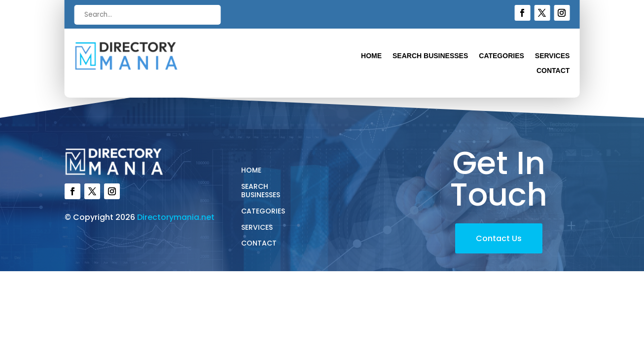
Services (553, 56)
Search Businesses (430, 56)
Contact (553, 71)
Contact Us (499, 238)
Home (371, 56)
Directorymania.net (176, 217)
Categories (501, 56)
